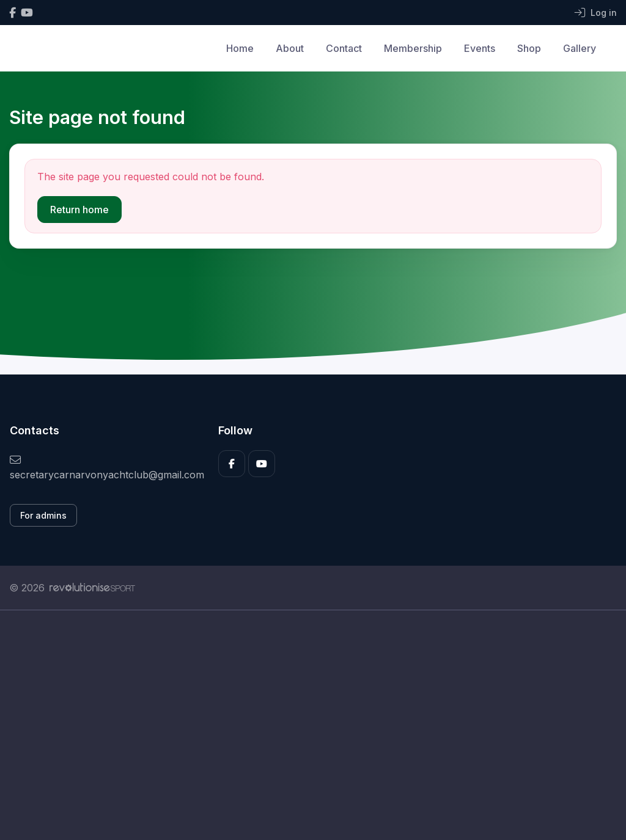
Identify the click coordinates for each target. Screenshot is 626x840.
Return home (79, 210)
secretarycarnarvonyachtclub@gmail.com (105, 468)
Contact (344, 48)
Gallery (580, 48)
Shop (529, 48)
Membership (413, 48)
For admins (43, 515)
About (290, 48)
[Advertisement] (313, 725)
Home (240, 48)
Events (480, 48)
